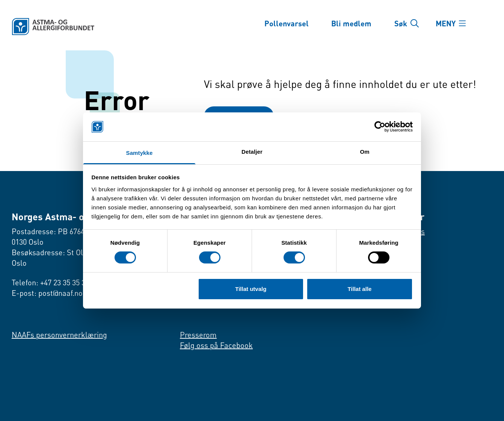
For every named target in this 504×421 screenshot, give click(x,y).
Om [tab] (364, 152)
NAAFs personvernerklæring (59, 335)
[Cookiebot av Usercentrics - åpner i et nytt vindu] (380, 127)
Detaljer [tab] (252, 152)
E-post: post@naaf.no (47, 293)
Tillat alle (359, 289)
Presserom (198, 335)
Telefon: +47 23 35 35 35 (50, 282)
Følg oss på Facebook (216, 345)
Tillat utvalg (251, 289)
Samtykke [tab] (140, 153)
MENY (446, 23)
